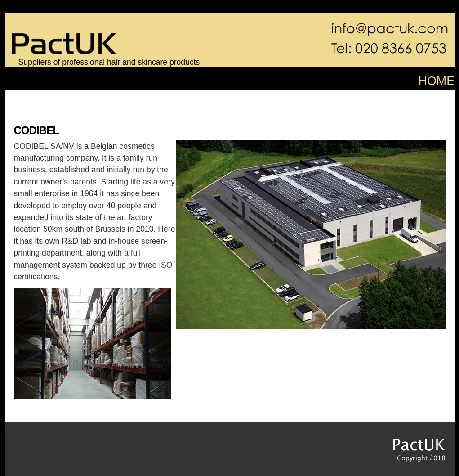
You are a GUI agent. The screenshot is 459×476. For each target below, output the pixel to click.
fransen (307, 99)
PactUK (407, 445)
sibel (221, 99)
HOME (437, 81)
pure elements (138, 99)
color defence (51, 99)
